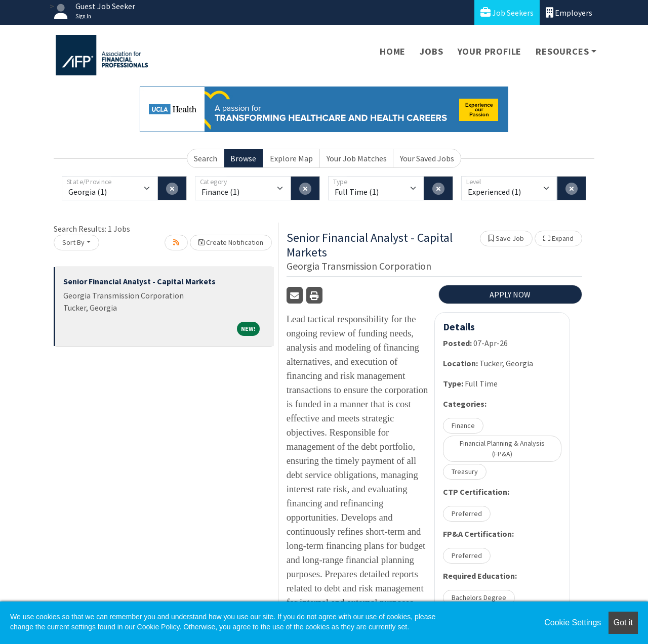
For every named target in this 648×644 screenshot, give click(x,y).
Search (206, 158)
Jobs (431, 51)
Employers (569, 12)
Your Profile (490, 51)
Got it (623, 622)
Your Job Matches (357, 158)
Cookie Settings (573, 622)
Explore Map (291, 158)
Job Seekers (507, 12)
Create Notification (231, 242)
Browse (243, 158)
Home (393, 51)
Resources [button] (562, 51)
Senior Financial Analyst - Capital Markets (139, 281)
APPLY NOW (510, 294)
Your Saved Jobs (427, 158)
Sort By (73, 242)
